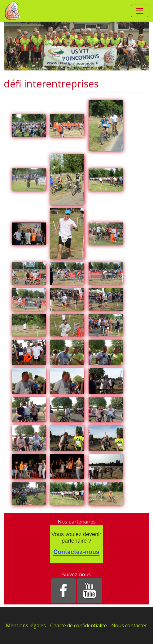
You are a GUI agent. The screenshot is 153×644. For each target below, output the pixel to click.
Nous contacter (129, 625)
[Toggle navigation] (140, 11)
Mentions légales (26, 625)
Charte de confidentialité (79, 625)
